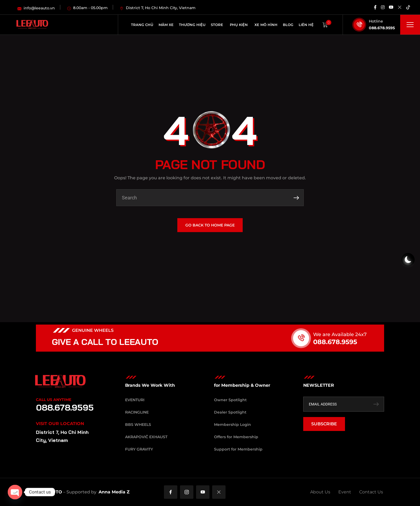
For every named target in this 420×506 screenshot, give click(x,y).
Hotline (376, 21)
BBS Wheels (138, 425)
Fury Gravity (139, 449)
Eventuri (135, 400)
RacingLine (137, 412)
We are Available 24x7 (347, 334)
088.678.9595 (382, 28)
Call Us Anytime (54, 400)
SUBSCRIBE (324, 424)
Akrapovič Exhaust (146, 437)
